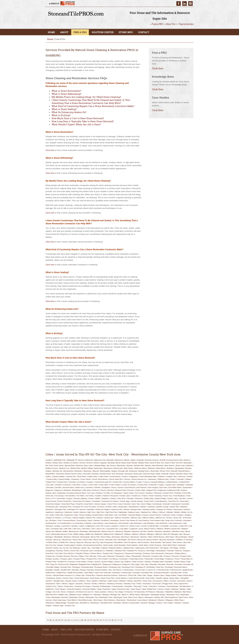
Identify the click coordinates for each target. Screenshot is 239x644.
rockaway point (128, 567)
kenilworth (105, 520)
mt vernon (132, 540)
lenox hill (99, 526)
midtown (128, 534)
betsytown (78, 471)
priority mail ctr (186, 559)
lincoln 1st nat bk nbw (150, 526)
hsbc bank (109, 515)
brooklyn (95, 474)
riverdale (153, 564)
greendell (166, 504)
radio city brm (138, 562)
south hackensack (82, 578)
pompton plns (92, 559)
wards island (134, 595)
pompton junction (52, 559)
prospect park (51, 562)
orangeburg (50, 551)
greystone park (66, 507)
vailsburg (175, 589)
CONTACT (144, 32)
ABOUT (64, 32)
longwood (133, 529)
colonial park (62, 482)
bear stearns (169, 465)
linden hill (183, 526)
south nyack (95, 578)
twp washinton (185, 586)
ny (61, 548)
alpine (133, 460)
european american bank (76, 493)
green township (124, 504)
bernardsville (68, 471)
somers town (68, 578)
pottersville (149, 559)
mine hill (166, 534)
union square (60, 589)
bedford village (87, 468)
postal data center (136, 559)
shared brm (90, 575)
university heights (89, 589)
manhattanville (95, 531)
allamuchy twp (100, 460)
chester (190, 476)
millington (150, 534)
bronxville (87, 474)
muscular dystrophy (167, 540)
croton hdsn (103, 485)
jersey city (177, 518)
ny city (66, 548)
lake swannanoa (175, 523)
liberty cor (124, 526)
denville (58, 487)
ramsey (148, 562)
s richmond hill (162, 570)
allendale (110, 460)
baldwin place (144, 463)
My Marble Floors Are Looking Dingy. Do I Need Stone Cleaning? (86, 97)
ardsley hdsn (57, 463)
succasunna (157, 581)
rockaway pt (140, 567)
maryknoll (119, 531)
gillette (97, 498)
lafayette (88, 523)
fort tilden (80, 496)
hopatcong (69, 515)
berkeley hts (57, 471)
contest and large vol (103, 482)
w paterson (151, 592)
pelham (86, 553)
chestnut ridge (64, 479)
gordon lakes (173, 498)
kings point (170, 520)
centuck (125, 476)
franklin (98, 496)
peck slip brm (69, 553)
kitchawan (187, 520)
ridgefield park (85, 564)
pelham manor (96, 553)
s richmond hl (176, 570)
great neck (184, 501)
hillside (177, 512)
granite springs (137, 501)
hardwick (183, 507)
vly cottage (119, 592)
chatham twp (171, 476)
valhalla (182, 589)
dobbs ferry (80, 487)
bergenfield (180, 468)
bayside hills (139, 465)
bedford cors (64, 468)
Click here (50, 150)
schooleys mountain (161, 573)
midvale (143, 534)
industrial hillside (135, 515)
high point (100, 512)
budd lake (138, 474)
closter (172, 479)
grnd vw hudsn (90, 507)
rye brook (117, 570)
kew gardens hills (157, 520)
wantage (105, 595)
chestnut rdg (52, 479)
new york (187, 542)
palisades (110, 551)
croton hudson (115, 485)
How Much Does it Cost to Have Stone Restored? (78, 118)
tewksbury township (115, 584)
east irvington (153, 487)
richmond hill (63, 564)
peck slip (59, 553)
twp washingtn (172, 586)
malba (65, 531)
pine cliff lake (91, 556)
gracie (190, 498)
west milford (72, 600)
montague (49, 537)
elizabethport (77, 490)
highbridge (123, 512)
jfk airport (53, 520)
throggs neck (167, 584)
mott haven (170, 537)
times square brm (181, 584)
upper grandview (104, 589)
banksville (188, 463)
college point (51, 482)
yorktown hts (70, 606)
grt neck (101, 507)
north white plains (170, 545)
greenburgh (157, 504)
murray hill (141, 540)
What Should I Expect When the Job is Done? (76, 124)
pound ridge (159, 559)
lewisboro (115, 526)
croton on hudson (129, 485)
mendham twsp (178, 531)
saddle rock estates (75, 573)
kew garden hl (132, 520)
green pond (112, 504)
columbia (72, 482)
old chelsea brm (152, 548)
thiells (139, 584)
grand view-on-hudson (82, 501)
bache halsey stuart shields (126, 463)
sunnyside (181, 581)
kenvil (122, 520)
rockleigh (169, 567)
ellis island (87, 490)
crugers (161, 485)
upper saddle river (149, 589)
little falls (68, 529)
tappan (71, 584)
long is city (100, 529)
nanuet (73, 542)
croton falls (93, 485)
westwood (152, 600)
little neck (86, 529)
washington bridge (158, 595)
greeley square (100, 504)
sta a (88, 581)
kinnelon (179, 520)
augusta (103, 463)
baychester (121, 465)
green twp (136, 504)
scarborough (126, 573)
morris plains (106, 537)
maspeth (127, 531)
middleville (99, 534)
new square (167, 542)
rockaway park (115, 567)
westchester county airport (137, 600)
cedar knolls (103, 476)
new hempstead (106, 542)
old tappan (164, 548)
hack (115, 507)
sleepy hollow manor (185, 575)
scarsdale (136, 573)
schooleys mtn (176, 573)
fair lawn (91, 493)
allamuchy (89, 460)
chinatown (75, 479)
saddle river (50, 573)
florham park (168, 493)
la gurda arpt (78, 523)
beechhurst (108, 468)
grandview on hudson (110, 501)
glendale (130, 498)
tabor (58, 584)
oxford (66, 551)
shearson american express (107, 575)
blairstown (88, 471)
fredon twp (167, 496)
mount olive (77, 540)
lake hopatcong (111, 523)
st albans (82, 581)
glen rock (122, 498)
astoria (96, 463)
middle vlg (89, 534)
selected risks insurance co (64, 575)
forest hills (186, 493)
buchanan (129, 474)
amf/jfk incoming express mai (171, 460)
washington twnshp (77, 597)
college (188, 479)
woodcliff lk (84, 603)
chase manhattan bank (148, 476)
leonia (107, 526)
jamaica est (109, 518)
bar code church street (54, 465)
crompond (67, 485)
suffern (166, 581)
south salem (150, 578)
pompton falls (185, 556)
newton (79, 545)
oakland (104, 548)
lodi (93, 529)
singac (150, 575)
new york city (51, 545)
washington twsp (120, 597)
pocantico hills (157, 556)
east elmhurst (130, 487)
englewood (162, 490)
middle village (79, 534)
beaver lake (180, 465)
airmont (81, 460)
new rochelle (156, 542)
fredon (145, 496)
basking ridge (100, 465)
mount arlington (182, 537)
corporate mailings (157, 482)
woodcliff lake (73, 603)
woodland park (106, 603)
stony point (147, 581)
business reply (149, 474)
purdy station (81, 562)
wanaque (97, 595)
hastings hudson (149, 509)
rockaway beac (87, 567)
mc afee (144, 531)
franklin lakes (125, 496)
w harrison (129, 592)
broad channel (71, 474)
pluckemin (146, 556)
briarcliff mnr (50, 474)
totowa (60, 586)
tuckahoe (162, 586)
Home (50, 39)
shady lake (80, 575)
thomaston (147, 584)
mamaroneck (74, 531)
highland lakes (134, 512)
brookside (120, 474)
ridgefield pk (96, 564)
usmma (161, 589)
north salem (144, 545)
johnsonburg (82, 520)
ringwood (126, 564)
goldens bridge (160, 498)
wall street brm (51, 595)
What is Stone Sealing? (64, 109)
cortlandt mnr (184, 482)
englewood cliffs (174, 490)
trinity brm (153, 586)
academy (49, 460)
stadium (95, 581)
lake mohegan (149, 523)
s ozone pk (151, 570)
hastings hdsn (136, 509)
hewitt (76, 512)
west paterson (109, 600)
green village (146, 504)
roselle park (66, 570)
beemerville (118, 468)
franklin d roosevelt (110, 496)
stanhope (103, 581)
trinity (145, 586)
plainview (111, 556)
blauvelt (96, 471)
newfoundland (70, 545)
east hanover (142, 487)
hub (116, 515)
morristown (125, 537)
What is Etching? (61, 115)
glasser (113, 498)
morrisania (116, 537)
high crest (91, 512)
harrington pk (73, 509)
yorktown (178, 603)
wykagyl (152, 603)
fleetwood (158, 493)
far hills (107, 493)
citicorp (127, 479)
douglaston (106, 487)
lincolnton (174, 526)
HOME (51, 32)
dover (114, 487)
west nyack (98, 600)
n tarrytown (188, 540)
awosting (111, 463)
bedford (189, 465)
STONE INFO (126, 32)
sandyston (116, 573)
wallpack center (75, 595)
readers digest (180, 562)
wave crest (133, 597)
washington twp (92, 597)
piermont (74, 556)
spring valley (174, 578)
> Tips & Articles (185, 24)
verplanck (71, 592)
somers (59, 578)
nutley (56, 548)
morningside (85, 537)
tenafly (94, 584)
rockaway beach (101, 567)
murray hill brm (152, 540)
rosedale (49, 570)
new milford (119, 542)
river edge (135, 564)
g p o (53, 498)
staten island (113, 581)
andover (187, 460)
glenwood (139, 498)
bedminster (98, 468)
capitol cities (92, 476)
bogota (114, 471)
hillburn (155, 512)
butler (158, 474)
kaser (90, 520)
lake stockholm (161, 523)
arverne (90, 463)
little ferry (77, 529)
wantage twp (115, 595)
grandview (96, 501)
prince (177, 559)
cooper (139, 482)
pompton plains (79, 559)
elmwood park (121, 490)
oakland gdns (129, 548)
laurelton (74, 526)
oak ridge (96, 548)
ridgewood (107, 564)
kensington (115, 520)
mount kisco (67, 540)
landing (57, 526)
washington (145, 595)
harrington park (60, 509)
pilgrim (82, 556)
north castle (108, 545)
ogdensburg (140, 548)
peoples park (108, 553)
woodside (117, 603)
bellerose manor (141, 468)
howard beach (98, 515)
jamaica (100, 518)
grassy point (149, 501)
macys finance (150, 529)
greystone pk (78, 507)
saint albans (89, 573)
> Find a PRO (157, 24)
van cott (56, 592)
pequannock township (133, 553)
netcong (88, 542)
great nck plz (173, 501)
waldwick (178, 592)
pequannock (119, 553)
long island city (112, 529)
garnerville (61, 498)
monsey (186, 534)
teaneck (87, 584)
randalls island (158, 562)
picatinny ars (50, 556)
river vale (144, 564)
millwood (159, 534)
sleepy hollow (171, 575)
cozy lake (50, 485)
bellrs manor (161, 468)
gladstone (105, 498)
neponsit (80, 542)
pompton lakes (66, 559)
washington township (60, 597)
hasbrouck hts (117, 509)
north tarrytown (156, 545)
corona (146, 482)
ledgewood (90, 526)
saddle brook (187, 570)
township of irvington (83, 586)
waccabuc (160, 592)
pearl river (50, 553)
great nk (79, 504)
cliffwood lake (163, 479)
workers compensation (131, 603)
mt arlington (122, 540)
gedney (69, 498)
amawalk (140, 460)
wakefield (169, 592)
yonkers (159, 603)
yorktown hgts (58, 606)
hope (76, 515)
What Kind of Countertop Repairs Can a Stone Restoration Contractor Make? (93, 106)
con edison (81, 482)
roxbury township (87, 570)
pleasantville (136, 556)
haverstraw (178, 509)
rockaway (76, 567)
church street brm (116, 479)
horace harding (85, 515)
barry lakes (89, 465)
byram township (176, 474)
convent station (129, 482)
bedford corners (52, 468)
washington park (173, 595)
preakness (169, 559)
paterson (178, 551)
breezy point (165, 471)
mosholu (144, 537)
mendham (167, 531)
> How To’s (170, 24)
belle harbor (129, 468)
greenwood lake (52, 507)
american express (152, 460)
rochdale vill (188, 564)
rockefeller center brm (155, 567)
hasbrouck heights (103, 509)
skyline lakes (159, 575)
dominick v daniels (93, 487)
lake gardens (98, 523)
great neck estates (53, 504)
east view (163, 487)
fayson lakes (128, 493)
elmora (103, 490)
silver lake (142, 575)
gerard (91, 498)
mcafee (151, 531)
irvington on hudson (53, 518)
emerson (131, 490)
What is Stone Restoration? (66, 91)
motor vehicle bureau (156, 537)
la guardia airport (64, 523)
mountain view (111, 540)
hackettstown (134, 507)
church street (86, 479)
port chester (103, 559)
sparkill (159, 578)
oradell (182, 548)
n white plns (64, 542)
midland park (109, 534)
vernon (63, 592)
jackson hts (91, 518)
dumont (120, 487)
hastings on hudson (164, 509)
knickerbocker (51, 523)
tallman (64, 584)
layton (82, 526)
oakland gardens (115, 548)
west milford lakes (85, 600)
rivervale (170, 564)
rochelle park (66, 567)
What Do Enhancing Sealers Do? (69, 112)
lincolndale (164, 526)
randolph (169, 562)
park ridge (150, 551)
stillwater (122, 581)
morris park (95, 537)
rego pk (54, 564)
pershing (146, 553)
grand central (51, 501)
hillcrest (162, 512)
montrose (68, 537)
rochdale (178, 564)
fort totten (90, 496)
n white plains (52, 542)
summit (173, 581)
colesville (180, 479)
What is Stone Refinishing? (66, 94)
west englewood (171, 597)
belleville (151, 468)
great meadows (161, 501)
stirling (130, 581)
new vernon (177, 542)
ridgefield (74, 564)
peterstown (169, 553)
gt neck (109, 507)
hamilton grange (162, 507)
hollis (52, 515)
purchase (71, 562)
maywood (136, 531)
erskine (184, 490)
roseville (75, 570)
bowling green (144, 471)
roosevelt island (180, 567)
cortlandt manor (172, 482)
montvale (76, 537)
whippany (169, 600)
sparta (166, 578)
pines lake (102, 556)
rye (110, 570)
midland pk (119, 534)
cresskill (58, 485)
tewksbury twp (129, 584)
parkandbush (161, 551)
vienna (111, 592)
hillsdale (170, 512)
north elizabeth (120, 545)
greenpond (176, 504)
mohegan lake (177, 534)
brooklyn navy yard (107, 474)
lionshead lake (57, 529)
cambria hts (71, 476)
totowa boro (69, 586)
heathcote (68, 512)
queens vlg (119, 562)
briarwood (60, 474)
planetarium (120, 556)
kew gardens (144, 520)
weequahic (149, 597)
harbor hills (174, 507)
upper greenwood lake (120, 589)
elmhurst (96, 490)
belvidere (170, 468)
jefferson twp (136, 518)
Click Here (158, 68)
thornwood (156, 584)
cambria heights (58, 476)
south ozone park (108, 578)
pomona (167, 556)
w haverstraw (140, 592)
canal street (81, 476)
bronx (80, 474)
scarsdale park (147, 573)
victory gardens (101, 592)
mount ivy (57, 540)
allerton (127, 460)
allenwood (119, 460)
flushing (178, 493)
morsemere (135, 537)
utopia (167, 589)
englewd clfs (151, 490)
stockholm (138, 581)
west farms (183, 597)
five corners (140, 493)
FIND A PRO (80, 32)
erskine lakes (51, 493)
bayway (148, 465)
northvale (182, 545)
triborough (137, 586)
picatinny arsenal (63, 556)
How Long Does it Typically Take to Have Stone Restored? (83, 121)
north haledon (132, 545)
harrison (82, 509)
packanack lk (99, 551)
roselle (57, 570)
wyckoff (144, 603)
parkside (170, 551)
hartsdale (91, 509)
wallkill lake (63, 595)
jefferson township (122, 518)
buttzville (165, 474)
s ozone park (140, 570)
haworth (187, 509)
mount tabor (88, 540)
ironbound (166, 515)
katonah (97, 520)
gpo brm (183, 498)
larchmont (66, 526)
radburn (128, 562)
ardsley (48, 463)
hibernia (83, 512)
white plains (179, 600)
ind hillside (123, 515)
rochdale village (53, 567)
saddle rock (61, 573)
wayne (141, 597)
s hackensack (128, 570)
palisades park (120, 551)
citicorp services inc (139, 479)
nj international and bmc (93, 545)
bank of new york (157, 463)
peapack (186, 551)
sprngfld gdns (59, 581)
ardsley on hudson (71, 463)
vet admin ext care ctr (85, 592)
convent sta (117, 482)
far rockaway (116, 493)
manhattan (84, 531)
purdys (90, 562)
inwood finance (155, 515)
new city (96, 542)
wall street (187, 592)
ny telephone (75, 548)
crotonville (153, 485)
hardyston (49, 509)
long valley (124, 529)
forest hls (49, 496)
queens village (107, 562)
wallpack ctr (88, 595)
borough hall (123, 471)
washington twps (106, 597)
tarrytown (79, 584)
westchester (121, 600)
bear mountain (158, 465)
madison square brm (172, 529)
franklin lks (136, 496)
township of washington (101, 586)
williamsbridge (61, 603)
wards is (125, 595)
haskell (126, 509)
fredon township (155, 496)
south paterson (122, 578)
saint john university (103, 573)
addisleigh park (60, 460)
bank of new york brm (174, 463)
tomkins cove (51, 586)
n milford (179, 540)
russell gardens (101, 570)
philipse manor (180, 553)
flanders (149, 493)
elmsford (110, 490)
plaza (128, 556)
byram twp (188, 474)
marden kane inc (108, 531)
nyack (84, 548)
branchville (155, 471)
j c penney (67, 518)
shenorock (123, 575)
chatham (161, 476)
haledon (143, 507)
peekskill (79, 553)
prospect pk (62, 562)
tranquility (128, 586)
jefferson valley (148, 518)
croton (84, 485)
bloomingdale (105, 471)
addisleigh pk (72, 460)
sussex (189, 581)
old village (174, 548)
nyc (89, 548)
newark (60, 545)
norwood (49, 548)
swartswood (50, 584)
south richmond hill (136, 578)
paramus (141, 551)
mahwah (59, 531)
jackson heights (79, 518)
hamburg (151, 507)
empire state (140, 490)
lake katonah (123, 523)
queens (97, 562)
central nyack (115, 476)
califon (48, 476)
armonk (82, 463)
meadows (158, 531)
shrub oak (132, 575)
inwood (145, 515)
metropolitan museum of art (62, 534)
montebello (59, 537)
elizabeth (67, 490)
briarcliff (174, 471)
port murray (113, 559)
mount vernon (99, 540)
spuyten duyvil (71, 581)
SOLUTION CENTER (103, 32)
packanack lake (87, 551)
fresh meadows (179, 496)
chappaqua (133, 476)
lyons (141, 529)
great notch (89, 504)
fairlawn (99, 493)
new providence (130, 542)
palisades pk (132, 551)
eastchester (187, 487)
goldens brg (149, 498)
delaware (189, 485)
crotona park (142, 485)
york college (168, 603)
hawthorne (50, 512)
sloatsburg (51, 578)
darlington (181, 485)
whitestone (50, 603)
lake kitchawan (136, 523)
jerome (169, 518)
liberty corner (135, 526)
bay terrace (111, 465)
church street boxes (100, 479)
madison (160, 529)
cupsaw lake (170, 485)
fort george (59, 496)
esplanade (61, 493)
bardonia (79, 465)
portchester (123, 559)
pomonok (175, 556)
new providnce (144, 542)
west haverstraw (60, 600)
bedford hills (75, 468)
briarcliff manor (184, 471)
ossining (59, 551)
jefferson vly (160, 518)
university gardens (74, 589)
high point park (111, 512)
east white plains (175, 487)
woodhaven (95, 603)
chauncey (182, 476)
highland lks (146, 512)
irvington (180, 515)
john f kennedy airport (67, 520)
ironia (173, 515)
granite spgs (125, 501)
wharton (161, 600)
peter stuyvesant (157, 553)
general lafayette (80, 498)
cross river (76, 485)
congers (90, 482)
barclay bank (70, 465)
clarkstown (152, 479)
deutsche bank (68, 487)
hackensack (123, 507)
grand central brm (64, 501)
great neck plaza (68, 504)
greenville (185, 504)
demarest (50, 487)
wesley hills (159, 597)
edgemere (49, 490)
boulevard (133, 471)
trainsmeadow (118, 586)
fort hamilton (70, 496)
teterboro (102, 584)
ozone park (75, 551)
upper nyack (136, 589)
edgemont (59, 490)
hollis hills (59, 515)
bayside (130, 465)
